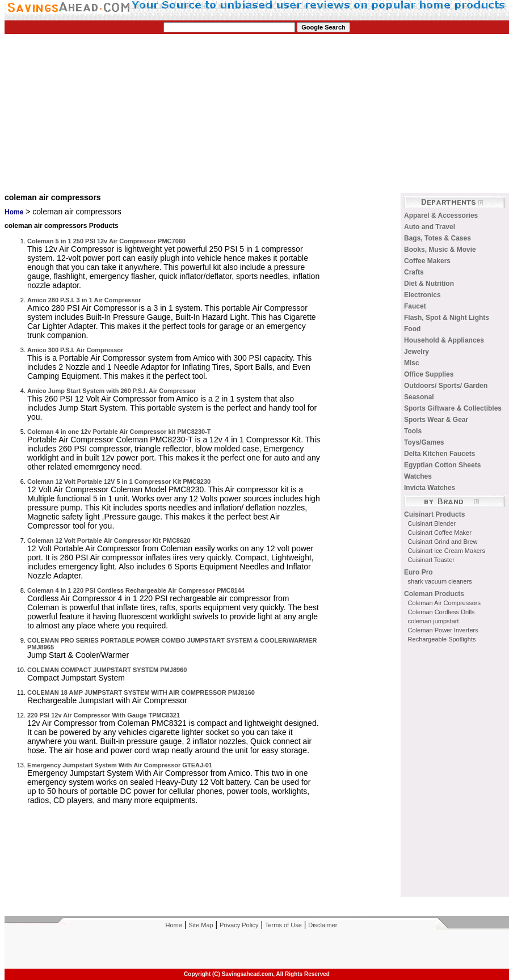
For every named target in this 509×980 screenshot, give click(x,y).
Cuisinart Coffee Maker (440, 533)
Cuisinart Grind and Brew (443, 542)
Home (14, 212)
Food (412, 329)
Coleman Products (434, 594)
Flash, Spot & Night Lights (447, 318)
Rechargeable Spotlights (442, 639)
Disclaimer (323, 925)
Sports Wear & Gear (436, 420)
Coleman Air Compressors (444, 603)
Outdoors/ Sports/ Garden (446, 386)
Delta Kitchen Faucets (439, 454)
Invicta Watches (430, 488)
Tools (413, 431)
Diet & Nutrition (429, 284)
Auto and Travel (430, 227)
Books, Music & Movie (440, 250)
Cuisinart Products (434, 514)
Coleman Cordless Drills (441, 612)
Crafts (414, 272)
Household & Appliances (444, 340)
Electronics (422, 295)
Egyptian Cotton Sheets (442, 465)
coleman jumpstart (434, 621)
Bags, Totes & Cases (438, 238)
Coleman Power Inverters (443, 630)
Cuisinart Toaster (431, 560)
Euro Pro (418, 572)
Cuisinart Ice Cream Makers (447, 551)
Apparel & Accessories (441, 216)
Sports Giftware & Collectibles (453, 408)
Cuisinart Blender (432, 523)
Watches (418, 476)
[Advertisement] (148, 113)
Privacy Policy (239, 925)
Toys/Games (424, 442)
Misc (412, 363)
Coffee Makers (427, 261)
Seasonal (419, 397)
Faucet (415, 306)
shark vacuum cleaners (440, 581)
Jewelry (417, 352)
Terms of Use (283, 925)
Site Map (201, 925)
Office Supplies (429, 374)
